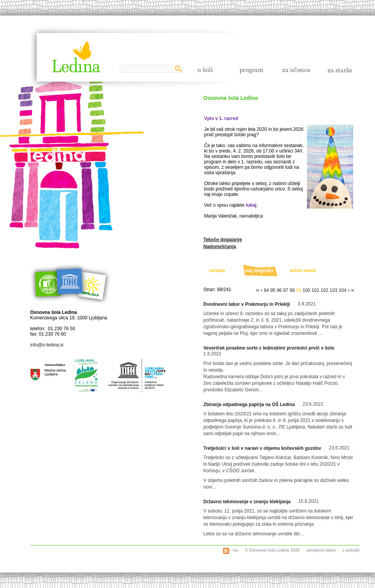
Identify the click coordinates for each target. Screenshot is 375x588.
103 (334, 290)
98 (292, 290)
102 (324, 290)
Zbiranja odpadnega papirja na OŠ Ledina (249, 405)
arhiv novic (303, 270)
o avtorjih (351, 550)
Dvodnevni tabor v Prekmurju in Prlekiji (247, 304)
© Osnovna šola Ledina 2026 (272, 550)
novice (217, 270)
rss (235, 550)
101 (315, 290)
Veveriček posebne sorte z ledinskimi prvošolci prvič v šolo (269, 348)
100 (306, 290)
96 (279, 290)
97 (286, 290)
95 (273, 290)
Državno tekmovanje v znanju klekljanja (247, 502)
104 (343, 290)
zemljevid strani (321, 550)
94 (266, 290)
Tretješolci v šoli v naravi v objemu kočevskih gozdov (262, 448)
